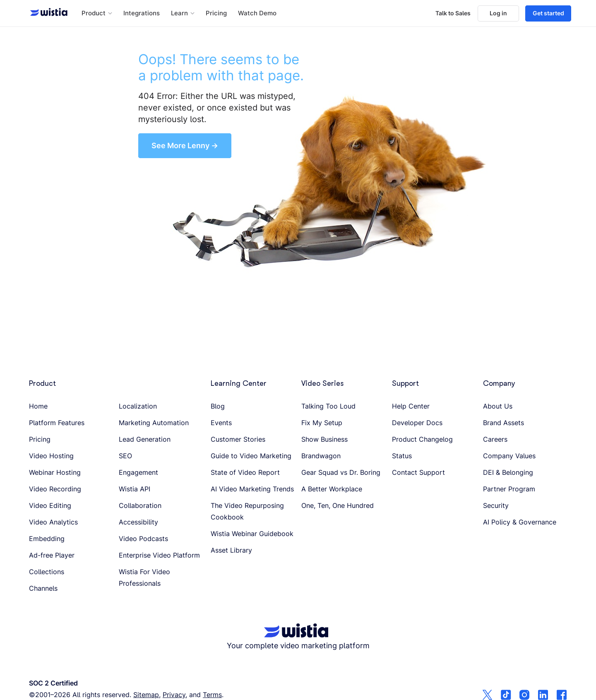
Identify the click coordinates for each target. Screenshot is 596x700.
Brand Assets (503, 423)
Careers (495, 439)
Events (221, 423)
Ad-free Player (52, 555)
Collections (47, 572)
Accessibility (138, 522)
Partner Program (509, 489)
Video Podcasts (143, 539)
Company (499, 383)
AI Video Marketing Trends (252, 489)
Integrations (142, 13)
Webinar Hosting (55, 472)
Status (402, 456)
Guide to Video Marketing (251, 456)
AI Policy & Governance (520, 522)
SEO (125, 456)
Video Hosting (51, 456)
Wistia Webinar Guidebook (252, 534)
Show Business (324, 439)
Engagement (138, 472)
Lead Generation (145, 439)
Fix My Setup (322, 423)
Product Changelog (422, 439)
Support (405, 383)
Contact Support (418, 472)
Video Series (322, 383)
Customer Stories (238, 439)
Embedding (47, 539)
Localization (138, 406)
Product (42, 383)
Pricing (216, 13)
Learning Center (239, 383)
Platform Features (57, 423)
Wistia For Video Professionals (144, 577)
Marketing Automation (154, 423)
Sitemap (146, 695)
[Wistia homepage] (46, 13)
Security (496, 505)
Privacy (174, 695)
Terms (212, 695)
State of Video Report (245, 472)
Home (38, 406)
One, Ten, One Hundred (338, 505)
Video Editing (50, 505)
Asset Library (231, 550)
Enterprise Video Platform (159, 555)
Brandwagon (321, 456)
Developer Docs (417, 423)
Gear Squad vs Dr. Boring (341, 472)
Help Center (411, 406)
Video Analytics (53, 522)
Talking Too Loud (328, 406)
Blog (218, 406)
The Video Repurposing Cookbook (247, 511)
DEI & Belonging (508, 472)
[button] (97, 13)
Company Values (509, 456)
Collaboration (140, 505)
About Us (498, 406)
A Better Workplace (332, 489)
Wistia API (135, 489)
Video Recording (55, 489)
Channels (43, 588)
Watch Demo (257, 13)
